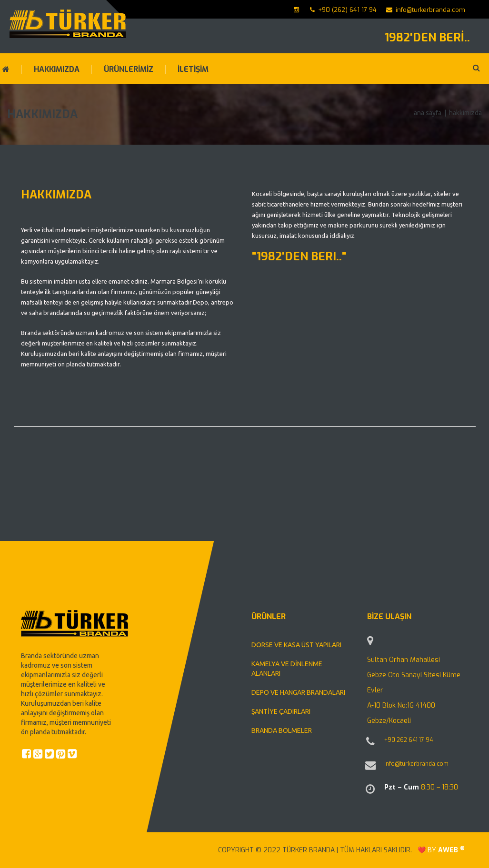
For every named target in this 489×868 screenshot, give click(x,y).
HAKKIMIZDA (57, 69)
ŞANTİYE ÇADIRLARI (281, 711)
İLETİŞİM (193, 69)
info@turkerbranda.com (426, 10)
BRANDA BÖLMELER (282, 730)
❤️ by (441, 850)
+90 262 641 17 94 (409, 740)
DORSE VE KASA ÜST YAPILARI (296, 645)
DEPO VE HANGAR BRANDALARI (298, 692)
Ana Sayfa (428, 113)
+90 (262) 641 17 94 (343, 10)
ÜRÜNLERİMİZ (129, 69)
